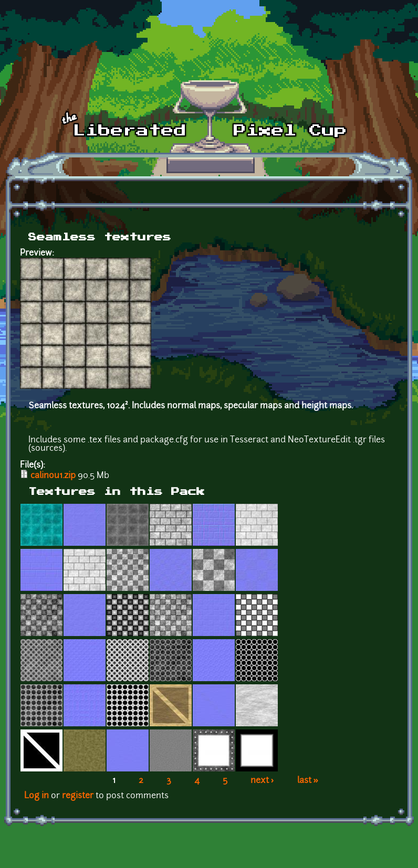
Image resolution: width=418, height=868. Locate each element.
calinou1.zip (53, 476)
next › (262, 781)
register (78, 796)
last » (308, 781)
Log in (36, 796)
